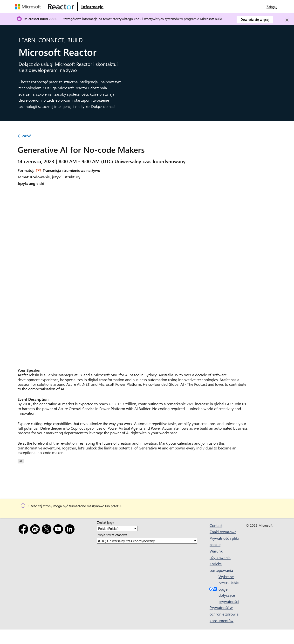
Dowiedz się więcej (255, 19)
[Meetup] (36, 530)
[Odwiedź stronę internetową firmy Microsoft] (29, 7)
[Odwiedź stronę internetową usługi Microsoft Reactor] (61, 7)
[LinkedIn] (71, 530)
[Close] (287, 20)
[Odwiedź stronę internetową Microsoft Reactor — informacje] (92, 7)
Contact (216, 525)
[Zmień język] (117, 528)
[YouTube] (59, 530)
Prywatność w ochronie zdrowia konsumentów (224, 614)
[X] (48, 530)
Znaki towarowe (223, 532)
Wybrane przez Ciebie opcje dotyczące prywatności (223, 589)
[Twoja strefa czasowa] (147, 541)
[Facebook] (24, 530)
